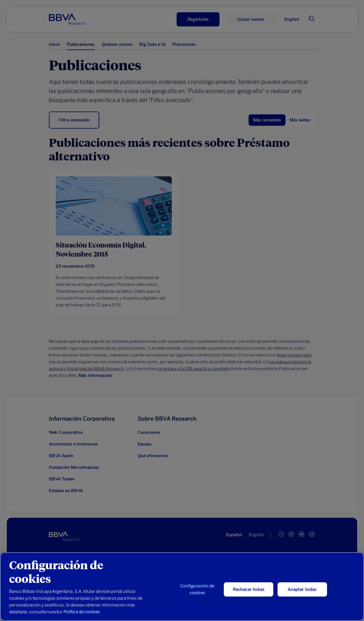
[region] (182, 587)
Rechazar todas (249, 589)
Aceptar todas (302, 589)
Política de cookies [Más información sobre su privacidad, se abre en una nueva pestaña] (82, 612)
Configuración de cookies (197, 589)
